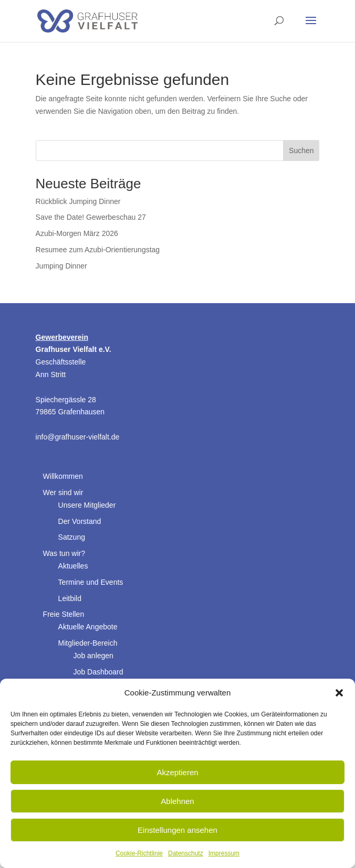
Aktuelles (73, 566)
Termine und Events (91, 582)
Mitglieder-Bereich (88, 643)
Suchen (301, 151)
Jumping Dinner (61, 266)
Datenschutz (186, 853)
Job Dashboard (98, 672)
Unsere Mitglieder (87, 505)
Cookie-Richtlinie (139, 853)
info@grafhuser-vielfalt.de (78, 437)
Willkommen (63, 476)
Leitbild (70, 598)
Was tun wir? (64, 553)
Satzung (72, 537)
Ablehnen (177, 801)
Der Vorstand (80, 521)
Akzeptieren (177, 772)
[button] (339, 693)
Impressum (224, 853)
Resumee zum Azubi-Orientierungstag (98, 250)
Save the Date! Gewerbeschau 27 (91, 217)
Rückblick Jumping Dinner (78, 201)
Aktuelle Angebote (88, 627)
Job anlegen (93, 656)
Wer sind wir (63, 492)
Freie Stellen (64, 614)
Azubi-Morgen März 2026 (77, 233)
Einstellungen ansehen (177, 830)
